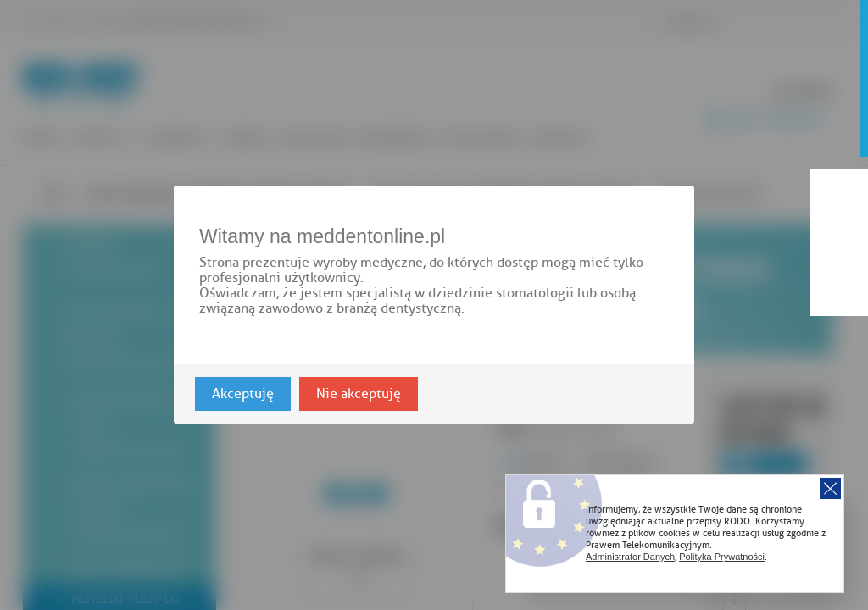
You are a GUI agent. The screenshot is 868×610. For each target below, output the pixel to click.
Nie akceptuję (359, 395)
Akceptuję (243, 395)
